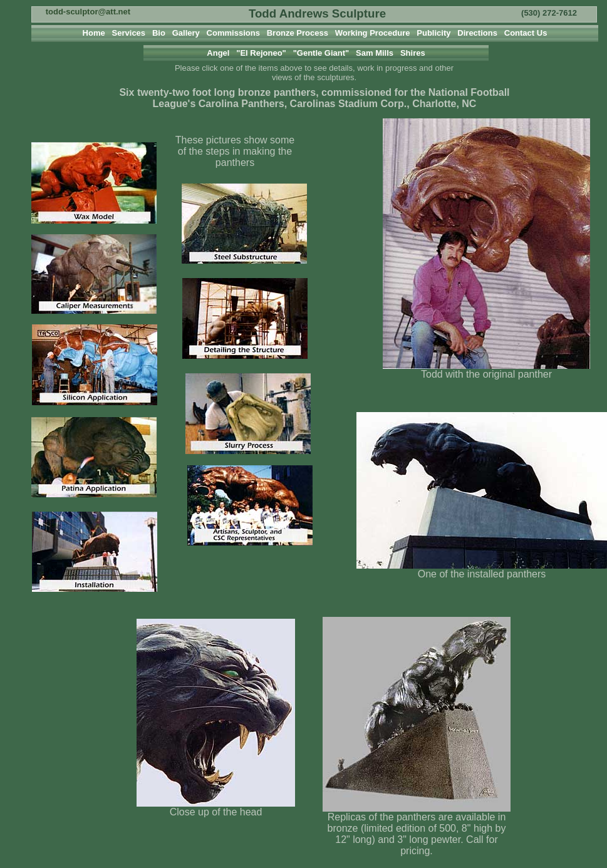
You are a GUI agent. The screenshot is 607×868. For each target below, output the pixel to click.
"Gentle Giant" (321, 53)
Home (95, 33)
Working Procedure (372, 33)
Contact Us (525, 33)
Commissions (232, 33)
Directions (476, 33)
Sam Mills (375, 53)
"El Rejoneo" (262, 53)
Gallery (184, 33)
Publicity (433, 33)
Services (129, 33)
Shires (413, 53)
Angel (218, 53)
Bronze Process (296, 33)
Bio (158, 33)
